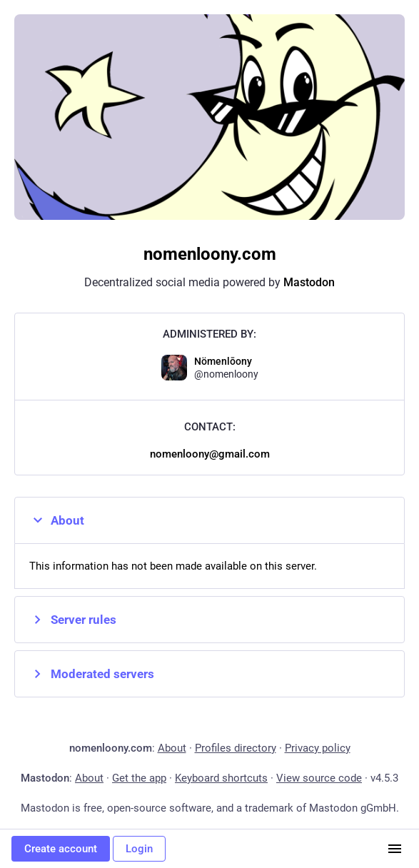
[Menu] (395, 849)
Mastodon (309, 282)
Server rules (73, 620)
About (57, 520)
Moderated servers (92, 674)
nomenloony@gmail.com (210, 454)
